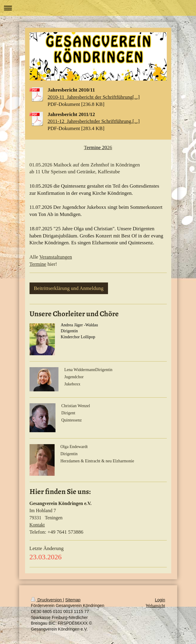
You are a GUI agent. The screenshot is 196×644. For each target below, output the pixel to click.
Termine (38, 264)
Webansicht (156, 606)
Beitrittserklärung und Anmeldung (69, 288)
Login (160, 600)
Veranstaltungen (56, 257)
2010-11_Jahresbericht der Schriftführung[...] (94, 97)
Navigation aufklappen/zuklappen (98, 8)
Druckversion (47, 600)
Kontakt (37, 525)
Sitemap (73, 600)
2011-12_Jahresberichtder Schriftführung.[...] (94, 121)
